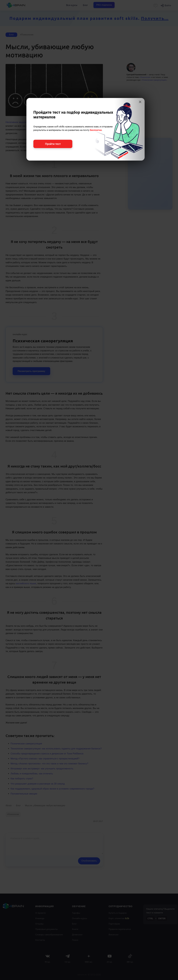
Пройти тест (53, 144)
